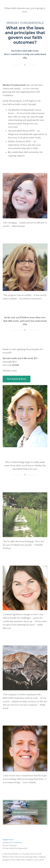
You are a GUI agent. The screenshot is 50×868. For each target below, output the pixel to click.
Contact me (17, 843)
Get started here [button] (17, 379)
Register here (8, 840)
